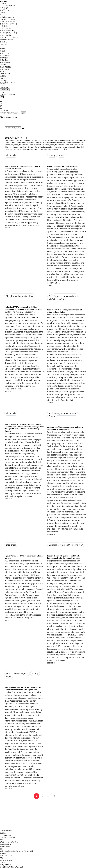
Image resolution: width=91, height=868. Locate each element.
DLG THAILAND (5, 835)
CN (1, 104)
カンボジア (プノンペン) (8, 33)
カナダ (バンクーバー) (8, 22)
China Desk (57, 140)
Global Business (45, 142)
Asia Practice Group (37, 140)
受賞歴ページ (5, 10)
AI (5, 140)
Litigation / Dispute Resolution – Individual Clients (65, 145)
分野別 (2, 51)
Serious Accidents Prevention (30, 149)
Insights (3, 65)
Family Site (5, 90)
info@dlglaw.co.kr (6, 865)
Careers (3, 15)
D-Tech (2, 78)
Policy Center (57, 147)
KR (1, 99)
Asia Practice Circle (7, 40)
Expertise (3, 44)
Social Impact (5, 74)
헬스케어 (66, 149)
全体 (6, 138)
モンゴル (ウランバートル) (9, 37)
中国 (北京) (4, 26)
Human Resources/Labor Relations (64, 142)
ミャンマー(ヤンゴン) (7, 31)
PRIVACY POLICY (6, 831)
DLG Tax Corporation (7, 94)
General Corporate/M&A (31, 142)
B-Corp (2, 85)
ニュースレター (5, 69)
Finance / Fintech (16, 142)
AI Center (10, 140)
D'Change (3, 80)
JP (1, 106)
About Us (3, 3)
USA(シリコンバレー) (7, 19)
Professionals (5, 55)
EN (1, 101)
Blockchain (49, 140)
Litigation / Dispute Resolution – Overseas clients (22, 147)
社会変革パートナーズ (8, 83)
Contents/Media (67, 140)
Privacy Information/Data (71, 147)
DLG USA (3, 833)
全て (2, 46)
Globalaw (3, 42)
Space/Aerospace (47, 149)
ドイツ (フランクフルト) (8, 24)
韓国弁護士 (4, 58)
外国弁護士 (4, 60)
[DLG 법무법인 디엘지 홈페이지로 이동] (14, 827)
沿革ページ (4, 8)
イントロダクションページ (9, 6)
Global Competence (7, 17)
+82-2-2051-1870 (6, 856)
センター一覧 (5, 53)
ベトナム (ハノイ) (6, 28)
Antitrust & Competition (22, 140)
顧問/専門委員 (5, 62)
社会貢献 (3, 76)
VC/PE (61, 149)
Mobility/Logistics (46, 147)
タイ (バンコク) (5, 35)
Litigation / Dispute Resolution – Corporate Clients (29, 145)
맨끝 (55, 796)
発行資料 (3, 71)
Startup (56, 149)
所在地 (2, 13)
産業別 (2, 49)
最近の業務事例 (5, 67)
